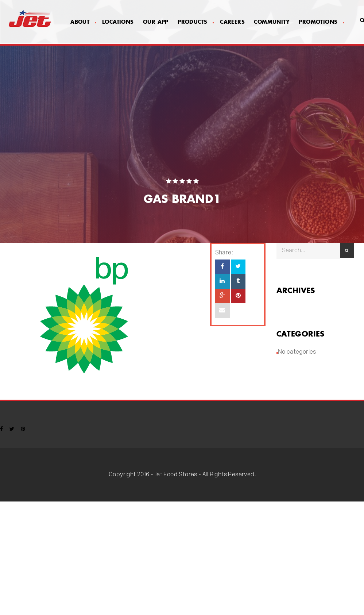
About (83, 22)
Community (272, 22)
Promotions (321, 22)
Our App (156, 22)
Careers (232, 22)
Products (196, 22)
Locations (118, 22)
